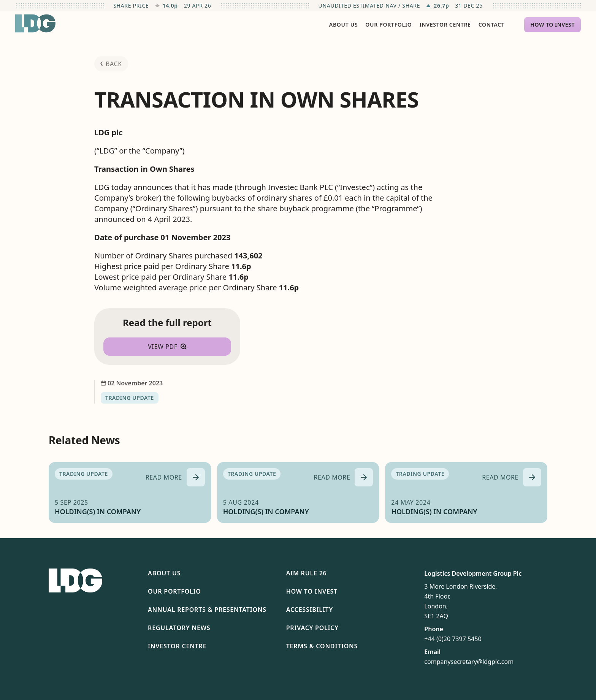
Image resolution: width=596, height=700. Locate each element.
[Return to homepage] (35, 24)
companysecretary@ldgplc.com (469, 662)
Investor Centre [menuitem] (445, 25)
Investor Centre (177, 646)
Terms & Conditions (322, 646)
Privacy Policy (312, 628)
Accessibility (310, 610)
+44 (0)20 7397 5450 (453, 639)
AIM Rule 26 (307, 573)
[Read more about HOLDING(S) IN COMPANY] (175, 477)
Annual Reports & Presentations (207, 610)
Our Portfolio (174, 591)
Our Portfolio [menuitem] (388, 25)
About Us (164, 573)
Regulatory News (179, 628)
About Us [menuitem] (343, 25)
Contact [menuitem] (492, 25)
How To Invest (312, 591)
